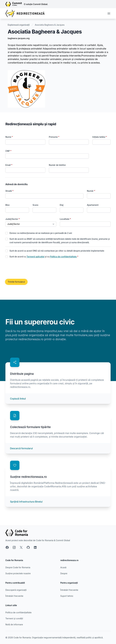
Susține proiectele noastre (18, 573)
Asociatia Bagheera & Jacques (50, 25)
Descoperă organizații (16, 590)
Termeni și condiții (14, 618)
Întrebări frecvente (14, 596)
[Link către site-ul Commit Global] (15, 4)
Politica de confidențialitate (63, 257)
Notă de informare (14, 624)
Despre (64, 573)
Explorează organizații (19, 25)
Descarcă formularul (21, 448)
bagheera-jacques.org (19, 38)
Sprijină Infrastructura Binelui (26, 502)
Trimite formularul (16, 282)
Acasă (63, 567)
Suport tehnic (67, 596)
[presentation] (28, 269)
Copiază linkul (18, 399)
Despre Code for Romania (18, 567)
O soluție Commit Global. (36, 4)
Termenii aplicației (36, 257)
